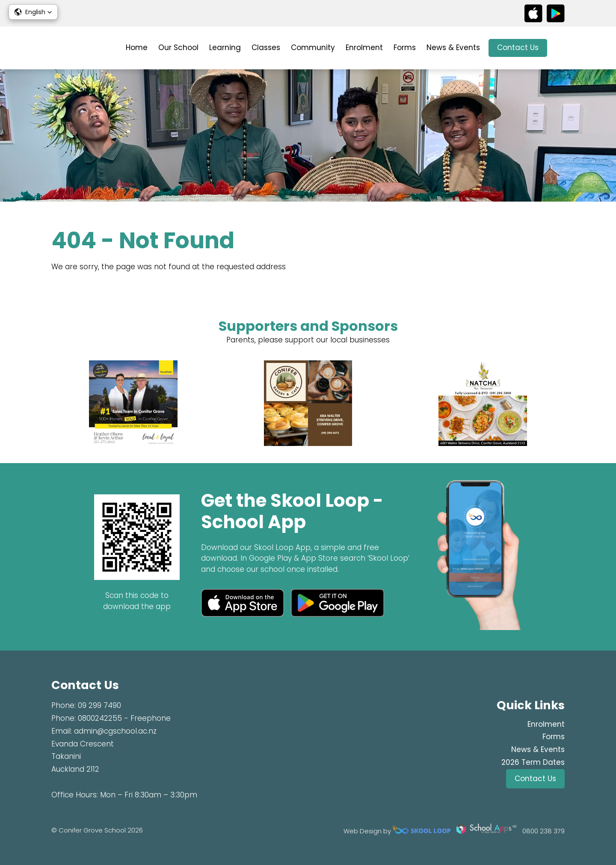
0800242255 (100, 718)
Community (313, 48)
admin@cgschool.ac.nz (115, 731)
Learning (225, 48)
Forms (405, 48)
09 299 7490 (99, 705)
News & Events (453, 48)
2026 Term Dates (533, 762)
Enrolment (364, 48)
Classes (266, 48)
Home (137, 48)
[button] (33, 12)
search (560, 48)
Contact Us (518, 48)
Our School (178, 48)
